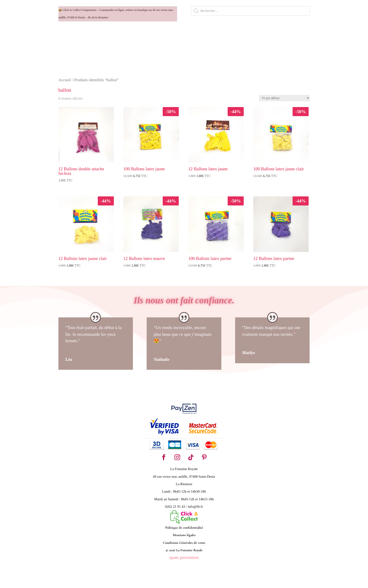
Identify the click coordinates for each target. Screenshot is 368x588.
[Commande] (284, 98)
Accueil (65, 80)
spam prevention (184, 557)
